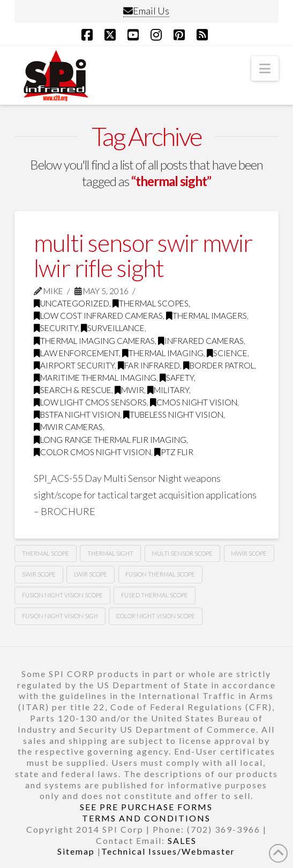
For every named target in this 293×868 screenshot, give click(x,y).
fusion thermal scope (160, 574)
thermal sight (110, 553)
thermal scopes (151, 303)
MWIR (129, 390)
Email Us (146, 11)
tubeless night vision (173, 414)
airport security (74, 365)
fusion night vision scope (62, 595)
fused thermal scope (155, 595)
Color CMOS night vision (92, 452)
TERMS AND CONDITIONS (146, 818)
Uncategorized (72, 303)
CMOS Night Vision (194, 402)
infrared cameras (201, 341)
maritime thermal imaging (95, 378)
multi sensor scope (182, 553)
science (227, 353)
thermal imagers (206, 316)
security (56, 328)
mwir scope (249, 553)
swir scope (39, 574)
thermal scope (46, 553)
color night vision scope (156, 616)
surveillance (113, 328)
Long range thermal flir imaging (110, 440)
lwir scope (91, 574)
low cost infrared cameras (98, 316)
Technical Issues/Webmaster (168, 851)
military (168, 390)
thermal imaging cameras (94, 341)
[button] (265, 68)
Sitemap (76, 851)
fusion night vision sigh (60, 616)
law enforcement (76, 353)
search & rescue (73, 390)
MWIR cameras (68, 427)
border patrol (219, 365)
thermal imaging (163, 353)
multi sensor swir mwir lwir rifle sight (143, 255)
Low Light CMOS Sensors (90, 402)
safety (177, 378)
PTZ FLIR (174, 452)
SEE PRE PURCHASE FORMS (146, 807)
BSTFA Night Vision (77, 414)
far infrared (149, 365)
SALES (182, 840)
